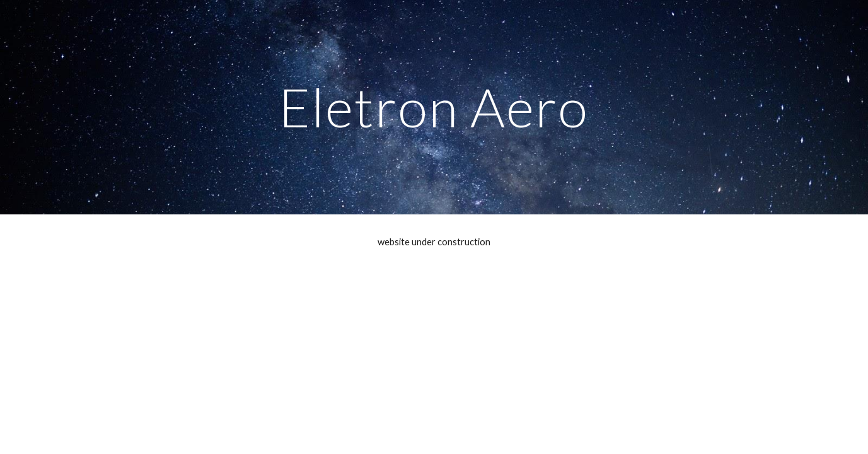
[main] (434, 107)
